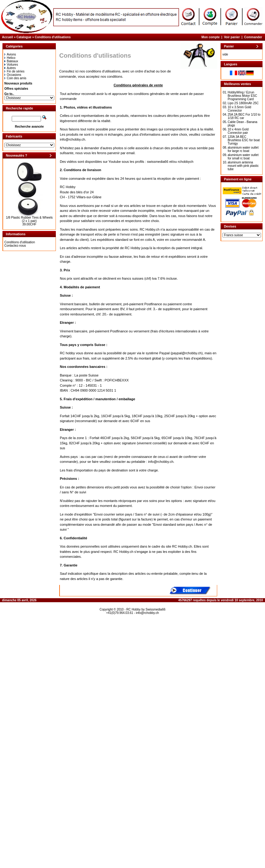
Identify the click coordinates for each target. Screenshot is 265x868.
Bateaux (11, 61)
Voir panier (232, 37)
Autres (10, 68)
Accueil (8, 37)
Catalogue (24, 37)
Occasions (13, 75)
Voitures (11, 65)
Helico (10, 58)
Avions (10, 54)
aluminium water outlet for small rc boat (243, 157)
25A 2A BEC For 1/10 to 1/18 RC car (244, 116)
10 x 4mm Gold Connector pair (238, 131)
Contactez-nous (15, 246)
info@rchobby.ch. (73, 139)
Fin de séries (14, 71)
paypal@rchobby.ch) (187, 353)
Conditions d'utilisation (20, 242)
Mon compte (211, 37)
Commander (253, 37)
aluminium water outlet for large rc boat (243, 149)
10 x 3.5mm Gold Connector (239, 109)
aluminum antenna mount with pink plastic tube (243, 166)
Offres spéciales (16, 89)
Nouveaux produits (18, 83)
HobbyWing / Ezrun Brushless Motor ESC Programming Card (242, 96)
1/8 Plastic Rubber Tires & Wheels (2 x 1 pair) (29, 219)
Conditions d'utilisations (53, 37)
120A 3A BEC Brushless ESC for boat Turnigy (244, 140)
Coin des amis (15, 78)
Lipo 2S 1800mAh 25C (243, 103)
